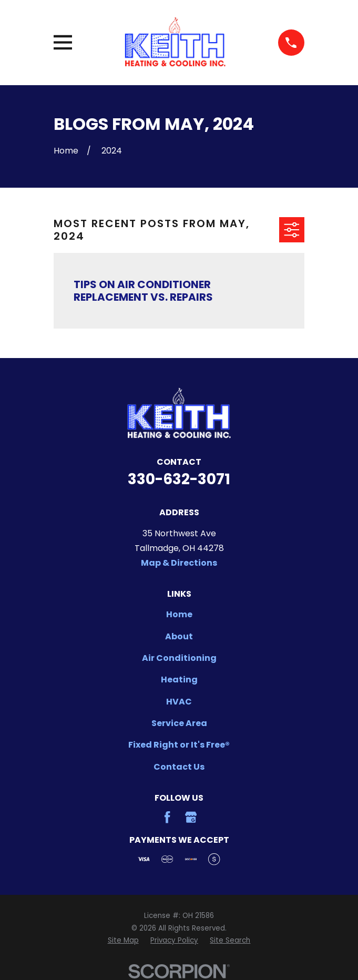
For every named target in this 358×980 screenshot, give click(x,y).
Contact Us (179, 767)
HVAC (179, 702)
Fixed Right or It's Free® (179, 745)
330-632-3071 (179, 479)
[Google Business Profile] (191, 817)
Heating (179, 680)
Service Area (179, 723)
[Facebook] (167, 817)
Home (179, 614)
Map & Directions (179, 563)
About (179, 636)
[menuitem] (123, 940)
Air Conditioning (179, 658)
